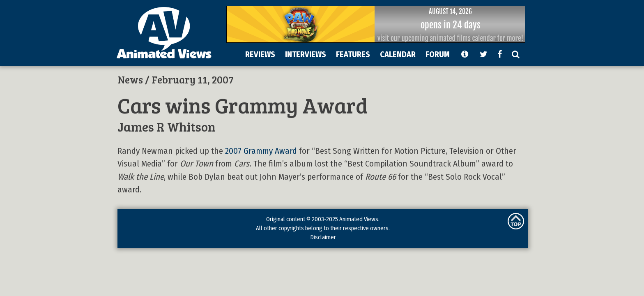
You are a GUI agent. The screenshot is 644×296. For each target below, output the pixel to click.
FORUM (438, 54)
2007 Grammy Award (261, 151)
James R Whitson (167, 126)
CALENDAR (398, 54)
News (130, 79)
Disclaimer (323, 237)
